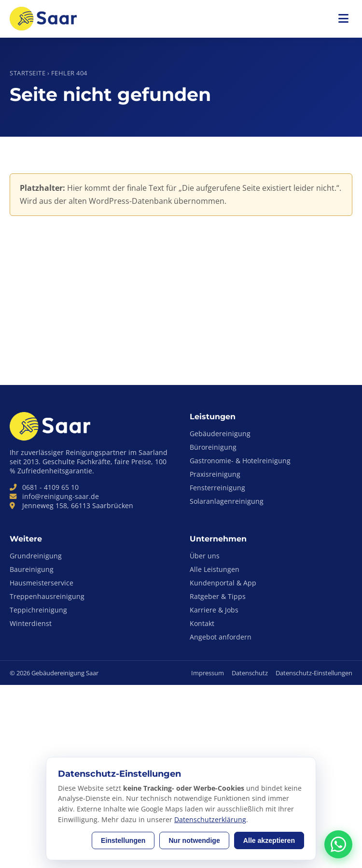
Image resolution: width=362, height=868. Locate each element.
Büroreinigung (213, 447)
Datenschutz (250, 673)
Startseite (28, 73)
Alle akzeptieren (269, 840)
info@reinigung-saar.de (61, 496)
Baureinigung (32, 569)
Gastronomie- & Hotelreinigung (240, 461)
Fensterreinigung (217, 488)
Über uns (205, 556)
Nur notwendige (194, 840)
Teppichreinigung (38, 610)
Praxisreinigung (215, 474)
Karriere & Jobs (214, 610)
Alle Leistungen (215, 569)
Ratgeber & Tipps (218, 596)
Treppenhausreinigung (47, 596)
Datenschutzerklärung (210, 819)
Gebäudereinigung (220, 434)
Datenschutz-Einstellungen (314, 673)
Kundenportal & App (223, 583)
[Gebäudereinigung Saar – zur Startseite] (45, 19)
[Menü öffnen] (343, 19)
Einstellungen (123, 840)
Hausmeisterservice (42, 583)
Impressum (208, 673)
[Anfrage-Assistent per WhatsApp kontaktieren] (338, 844)
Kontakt (202, 623)
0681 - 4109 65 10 (50, 487)
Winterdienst (31, 623)
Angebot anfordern (221, 637)
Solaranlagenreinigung (227, 501)
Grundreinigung (36, 556)
